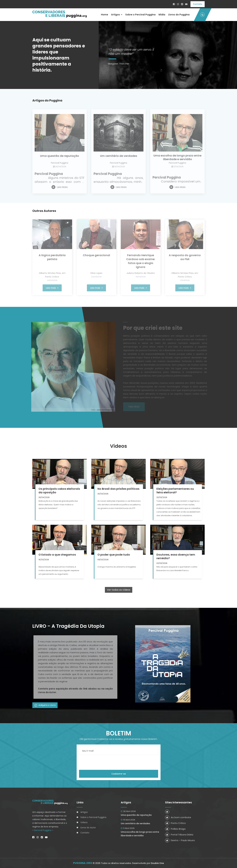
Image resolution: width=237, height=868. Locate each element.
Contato (198, 4)
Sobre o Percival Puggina (140, 15)
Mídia (162, 15)
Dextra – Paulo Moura (180, 840)
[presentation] (102, 762)
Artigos (115, 15)
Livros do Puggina (179, 15)
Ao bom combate (178, 817)
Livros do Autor (88, 828)
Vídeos (84, 822)
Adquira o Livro (45, 705)
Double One (157, 863)
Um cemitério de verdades (135, 823)
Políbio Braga (175, 829)
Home (105, 15)
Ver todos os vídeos (119, 590)
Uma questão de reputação (136, 815)
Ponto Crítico (175, 823)
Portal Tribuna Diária (179, 835)
